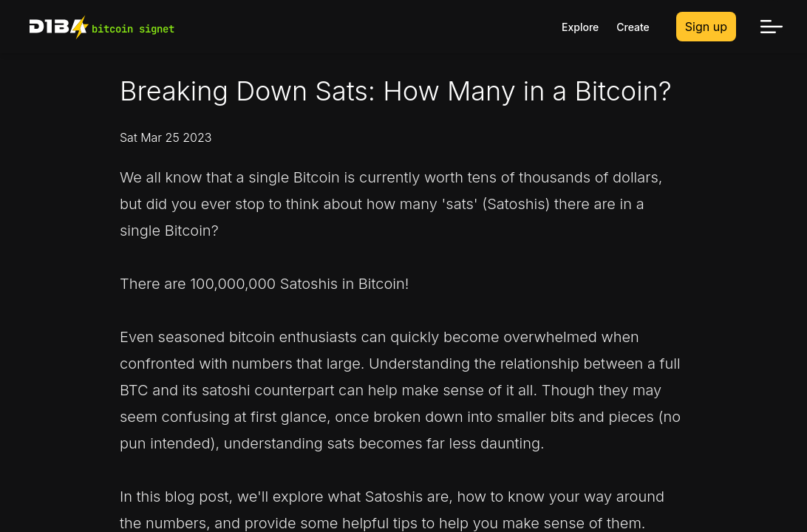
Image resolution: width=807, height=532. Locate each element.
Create (633, 27)
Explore (580, 27)
